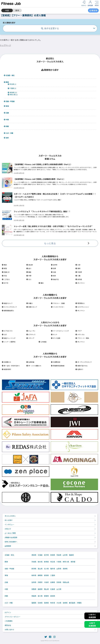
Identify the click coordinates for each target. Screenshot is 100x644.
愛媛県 (46, 596)
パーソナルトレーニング (60, 331)
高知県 (53, 596)
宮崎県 (65, 603)
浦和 (78, 268)
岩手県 (46, 555)
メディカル (80, 334)
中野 (29, 276)
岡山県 (46, 589)
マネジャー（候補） (58, 303)
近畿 (6, 113)
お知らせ (8, 529)
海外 (6, 138)
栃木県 (40, 562)
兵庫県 (53, 582)
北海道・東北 (9, 75)
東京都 (73, 562)
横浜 (4, 265)
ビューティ (31, 331)
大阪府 (46, 582)
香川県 (40, 596)
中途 (7, 10)
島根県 (40, 589)
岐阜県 (34, 575)
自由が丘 (55, 279)
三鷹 (78, 276)
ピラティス (31, 334)
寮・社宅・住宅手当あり (11, 366)
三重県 (53, 575)
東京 (53, 276)
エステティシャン (82, 307)
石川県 (46, 569)
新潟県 (34, 569)
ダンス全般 (56, 338)
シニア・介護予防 (9, 342)
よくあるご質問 (10, 533)
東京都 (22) (12, 93)
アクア (79, 331)
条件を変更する (50, 28)
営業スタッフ (32, 307)
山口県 (59, 589)
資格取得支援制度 (58, 366)
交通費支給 (56, 362)
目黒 (53, 268)
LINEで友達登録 (92, 624)
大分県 (59, 603)
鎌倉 (29, 272)
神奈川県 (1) (13, 95)
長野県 (65, 569)
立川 (29, 279)
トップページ (5, 45)
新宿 (4, 268)
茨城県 (34, 562)
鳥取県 (34, 589)
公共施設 (43, 342)
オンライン (80, 283)
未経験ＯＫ (7, 362)
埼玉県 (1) (12, 84)
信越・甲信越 (9, 101)
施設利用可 (7, 369)
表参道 (79, 279)
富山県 (40, 569)
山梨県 (59, 569)
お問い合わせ (9, 630)
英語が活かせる (82, 366)
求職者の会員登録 (11, 537)
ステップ (30, 338)
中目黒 (79, 272)
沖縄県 (79, 603)
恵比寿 (30, 265)
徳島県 (34, 596)
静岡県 (40, 575)
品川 (29, 268)
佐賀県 (40, 603)
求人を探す (9, 520)
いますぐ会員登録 (92, 616)
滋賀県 (34, 582)
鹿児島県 (72, 603)
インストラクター (58, 307)
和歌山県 (66, 582)
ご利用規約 (9, 621)
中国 (6, 120)
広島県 (53, 589)
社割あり (79, 369)
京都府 (40, 582)
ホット (54, 334)
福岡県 (34, 603)
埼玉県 (53, 562)
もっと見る (50, 243)
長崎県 (46, 603)
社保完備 (30, 362)
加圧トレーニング (9, 338)
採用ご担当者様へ (11, 542)
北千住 (5, 283)
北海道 (40, 555)
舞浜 (41, 283)
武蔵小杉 (6, 272)
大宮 (78, 265)
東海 (6, 106)
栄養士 (30, 303)
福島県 (71, 555)
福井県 (53, 569)
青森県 (34, 555)
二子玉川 (6, 279)
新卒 (17, 10)
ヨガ (4, 334)
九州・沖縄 (8, 133)
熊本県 (53, 603)
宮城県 (53, 555)
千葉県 (59, 562)
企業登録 (8, 546)
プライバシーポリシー (12, 617)
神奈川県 (66, 562)
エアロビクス (7, 331)
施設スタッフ (7, 303)
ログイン (8, 612)
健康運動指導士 (8, 310)
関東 (6, 82)
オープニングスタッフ (84, 362)
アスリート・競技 (82, 338)
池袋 (53, 272)
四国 (6, 126)
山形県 (65, 555)
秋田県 (59, 555)
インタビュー (9, 524)
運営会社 (8, 625)
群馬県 (46, 562)
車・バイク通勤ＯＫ (34, 366)
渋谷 (4, 276)
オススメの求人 (10, 516)
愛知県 (46, 575)
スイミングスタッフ (9, 307)
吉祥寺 (54, 265)
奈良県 (59, 582)
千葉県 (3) (12, 88)
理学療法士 (80, 303)
